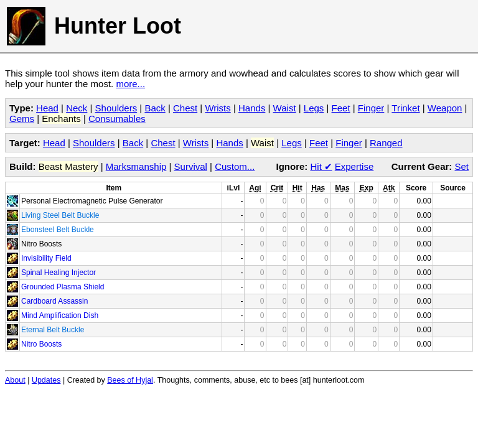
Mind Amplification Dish (60, 315)
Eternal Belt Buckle (53, 330)
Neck (77, 108)
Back (155, 108)
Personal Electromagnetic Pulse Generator (92, 201)
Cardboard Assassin (54, 301)
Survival (191, 166)
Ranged (386, 143)
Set (462, 166)
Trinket (405, 108)
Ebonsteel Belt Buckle (58, 230)
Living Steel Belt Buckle (60, 215)
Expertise (354, 166)
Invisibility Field (46, 258)
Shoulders (116, 108)
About (15, 380)
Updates (46, 380)
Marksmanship (136, 166)
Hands (252, 108)
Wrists (218, 108)
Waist (285, 108)
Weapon (445, 108)
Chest (185, 108)
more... (130, 84)
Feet (341, 108)
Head (47, 108)
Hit (321, 166)
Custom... (235, 166)
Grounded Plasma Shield (63, 287)
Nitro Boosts (41, 244)
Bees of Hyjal (130, 380)
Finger (371, 108)
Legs (314, 108)
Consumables (117, 119)
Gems (22, 119)
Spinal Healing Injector (59, 273)
